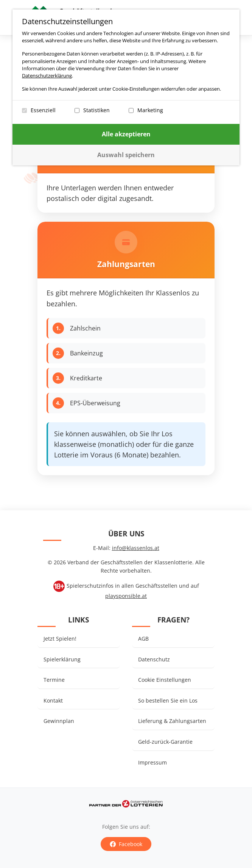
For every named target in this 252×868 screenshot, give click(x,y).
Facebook (126, 844)
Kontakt (53, 700)
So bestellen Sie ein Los (168, 700)
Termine (54, 680)
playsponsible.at (126, 596)
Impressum (152, 762)
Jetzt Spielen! (60, 639)
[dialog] (129, 87)
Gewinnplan (59, 721)
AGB (143, 639)
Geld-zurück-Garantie (165, 742)
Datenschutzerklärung (50, 76)
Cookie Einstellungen (165, 680)
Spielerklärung (62, 659)
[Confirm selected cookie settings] (129, 155)
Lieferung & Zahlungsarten (172, 721)
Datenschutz (154, 659)
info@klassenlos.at (136, 548)
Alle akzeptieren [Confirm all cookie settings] (130, 134)
